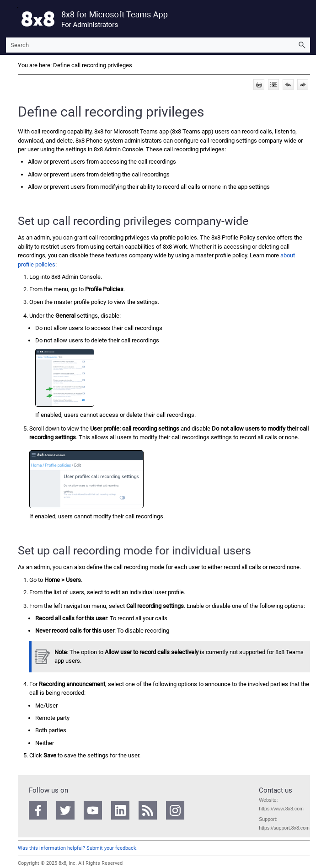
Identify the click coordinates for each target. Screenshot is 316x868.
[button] (302, 45)
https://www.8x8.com (281, 809)
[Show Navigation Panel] (11, 19)
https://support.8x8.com (284, 828)
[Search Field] (158, 45)
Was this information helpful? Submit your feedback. (78, 848)
